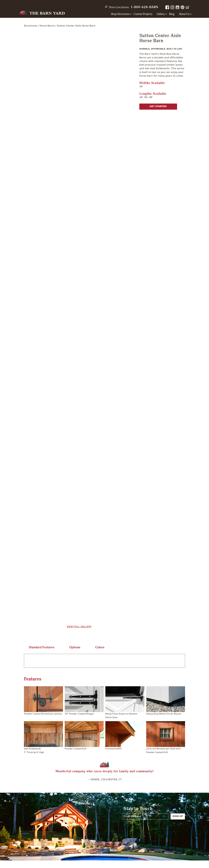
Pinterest (183, 7)
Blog (172, 14)
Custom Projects (143, 14)
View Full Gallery (79, 627)
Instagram (172, 7)
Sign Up (178, 816)
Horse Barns (47, 26)
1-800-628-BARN (144, 7)
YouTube (177, 7)
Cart (188, 7)
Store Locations (119, 7)
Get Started (158, 106)
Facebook (167, 7)
